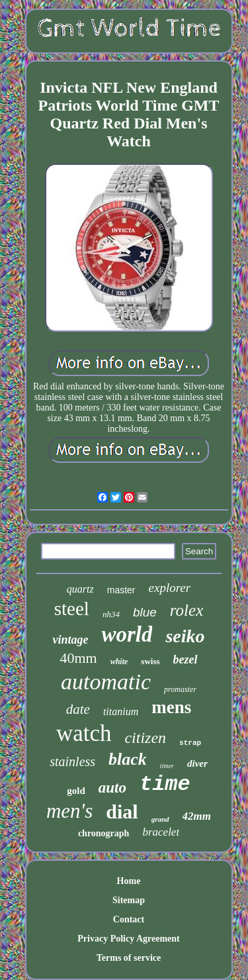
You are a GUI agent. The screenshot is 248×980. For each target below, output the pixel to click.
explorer (170, 588)
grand (160, 819)
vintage (70, 640)
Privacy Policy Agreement (128, 939)
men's (69, 811)
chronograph (104, 833)
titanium (121, 711)
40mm (78, 658)
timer (167, 766)
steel (72, 609)
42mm (197, 816)
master (121, 590)
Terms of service (129, 958)
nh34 (111, 614)
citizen (145, 738)
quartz (80, 589)
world (127, 634)
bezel (186, 660)
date (78, 709)
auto (112, 788)
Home (129, 881)
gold (76, 791)
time (165, 784)
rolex (186, 610)
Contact (129, 919)
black (128, 759)
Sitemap (129, 900)
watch (84, 733)
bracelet (161, 832)
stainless (72, 761)
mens (171, 707)
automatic (106, 682)
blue (145, 612)
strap (190, 743)
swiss (150, 661)
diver (197, 763)
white (119, 661)
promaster (180, 689)
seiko (185, 636)
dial (122, 811)
